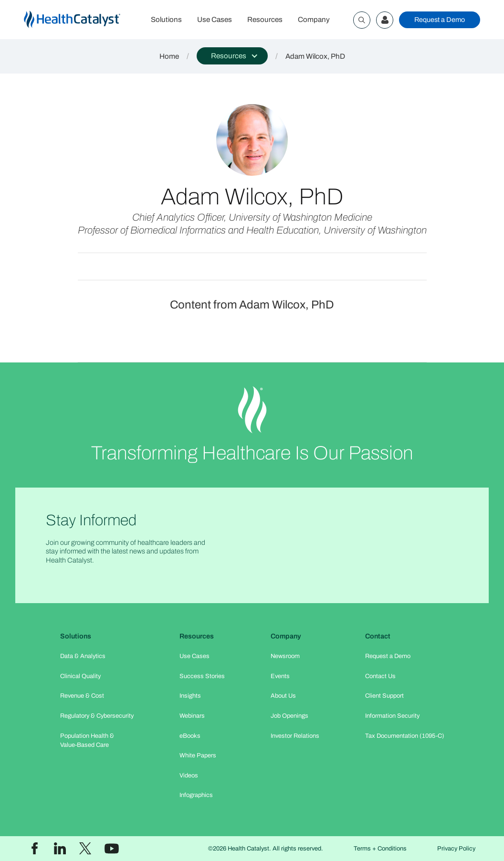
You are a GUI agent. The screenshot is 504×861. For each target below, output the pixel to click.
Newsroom (285, 656)
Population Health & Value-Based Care (87, 740)
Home (169, 56)
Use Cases (215, 20)
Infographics (196, 795)
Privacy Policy (456, 849)
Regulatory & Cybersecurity (97, 716)
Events (280, 676)
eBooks (190, 736)
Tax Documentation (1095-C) (405, 736)
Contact (378, 636)
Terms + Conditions (380, 849)
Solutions (166, 20)
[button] (232, 56)
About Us (283, 696)
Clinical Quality (80, 676)
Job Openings (289, 716)
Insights (190, 696)
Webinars (192, 716)
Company (314, 20)
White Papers (198, 755)
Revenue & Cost (82, 696)
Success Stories (202, 676)
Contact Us (380, 676)
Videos (189, 776)
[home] (84, 20)
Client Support (384, 696)
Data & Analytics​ (83, 656)
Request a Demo (440, 20)
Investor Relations (295, 736)
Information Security (392, 716)
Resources (265, 20)
